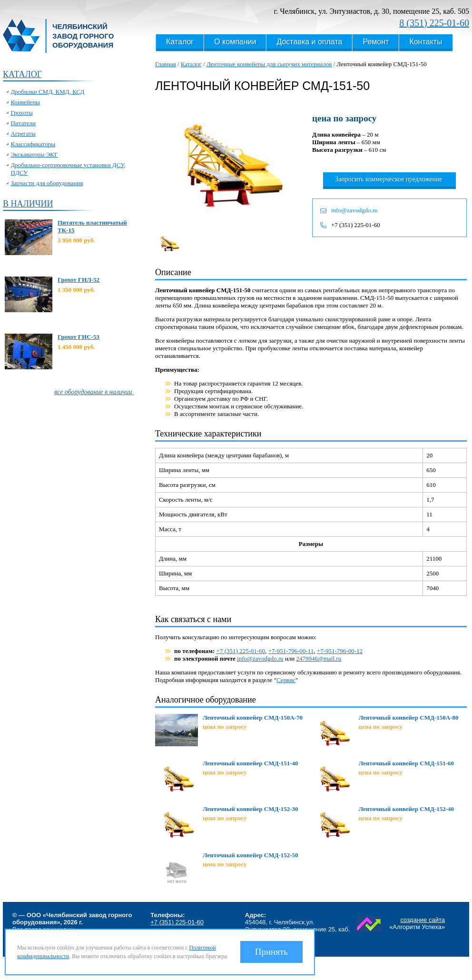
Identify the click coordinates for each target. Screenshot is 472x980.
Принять (271, 952)
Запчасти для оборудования (47, 183)
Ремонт (376, 42)
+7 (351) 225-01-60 (356, 225)
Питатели (24, 123)
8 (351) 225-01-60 (434, 23)
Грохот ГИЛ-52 (79, 280)
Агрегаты (23, 134)
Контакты (426, 42)
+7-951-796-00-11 (291, 651)
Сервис (286, 680)
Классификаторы (33, 144)
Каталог (180, 42)
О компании (235, 42)
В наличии (28, 204)
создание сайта (423, 920)
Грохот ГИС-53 (79, 337)
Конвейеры (25, 102)
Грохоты (22, 113)
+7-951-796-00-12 (340, 651)
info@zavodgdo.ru (354, 210)
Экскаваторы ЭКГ (34, 154)
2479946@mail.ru (319, 658)
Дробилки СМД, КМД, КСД (48, 92)
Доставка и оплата (309, 42)
